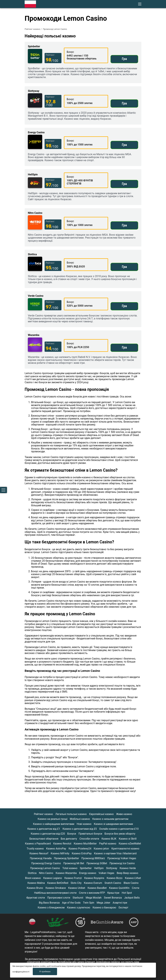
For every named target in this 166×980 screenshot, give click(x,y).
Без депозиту (69, 839)
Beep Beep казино (127, 873)
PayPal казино (108, 844)
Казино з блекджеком (51, 908)
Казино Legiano (53, 878)
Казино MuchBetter (85, 844)
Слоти (136, 888)
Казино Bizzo (115, 878)
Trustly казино (35, 849)
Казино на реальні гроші (52, 819)
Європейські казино (101, 814)
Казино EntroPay (82, 853)
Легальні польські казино (71, 814)
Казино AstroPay (56, 849)
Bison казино (33, 878)
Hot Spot (127, 893)
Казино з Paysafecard (38, 844)
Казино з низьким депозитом (110, 819)
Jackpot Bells (132, 898)
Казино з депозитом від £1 (44, 829)
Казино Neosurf (39, 853)
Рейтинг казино (32, 29)
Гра (124, 59)
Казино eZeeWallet (130, 844)
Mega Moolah (94, 898)
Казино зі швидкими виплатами (113, 824)
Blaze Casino (131, 883)
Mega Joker (103, 903)
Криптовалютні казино (125, 849)
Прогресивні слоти (59, 898)
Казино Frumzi (73, 878)
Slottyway (112, 868)
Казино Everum (93, 883)
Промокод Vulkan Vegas (122, 858)
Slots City (76, 883)
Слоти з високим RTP (92, 893)
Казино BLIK (109, 839)
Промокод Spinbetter (66, 858)
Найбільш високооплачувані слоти (55, 893)
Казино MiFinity (60, 853)
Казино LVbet (133, 878)
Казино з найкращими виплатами (54, 824)
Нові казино (84, 824)
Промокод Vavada (41, 858)
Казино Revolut (62, 844)
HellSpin (99, 868)
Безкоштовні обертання (44, 839)
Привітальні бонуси (90, 834)
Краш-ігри (113, 893)
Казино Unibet (77, 888)
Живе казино (124, 814)
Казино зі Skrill (128, 839)
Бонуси (72, 834)
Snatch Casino (113, 883)
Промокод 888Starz (93, 858)
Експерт (124, 908)
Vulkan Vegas (106, 873)
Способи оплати (89, 839)
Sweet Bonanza (113, 898)
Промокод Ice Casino (122, 863)
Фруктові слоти (36, 898)
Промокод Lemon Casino (45, 868)
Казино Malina (36, 883)
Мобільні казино (80, 819)
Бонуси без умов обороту (120, 834)
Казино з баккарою (104, 908)
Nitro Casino (46, 873)
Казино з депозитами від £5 (80, 829)
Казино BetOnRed (58, 883)
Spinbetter (86, 868)
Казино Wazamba (66, 873)
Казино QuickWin (119, 888)
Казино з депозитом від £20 (48, 834)
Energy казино (88, 873)
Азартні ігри (120, 903)
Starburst (78, 898)
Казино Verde (128, 868)
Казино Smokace (56, 888)
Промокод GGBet (97, 863)
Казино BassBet (97, 888)
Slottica (32, 873)
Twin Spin (89, 903)
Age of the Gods (71, 903)
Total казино (70, 868)
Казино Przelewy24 (80, 849)
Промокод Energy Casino (46, 863)
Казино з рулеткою (79, 908)
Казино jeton (101, 849)
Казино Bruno (35, 888)
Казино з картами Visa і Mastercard (115, 853)
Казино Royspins (94, 878)
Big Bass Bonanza (49, 903)
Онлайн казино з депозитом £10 (119, 829)
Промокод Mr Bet (74, 863)
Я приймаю (45, 971)
